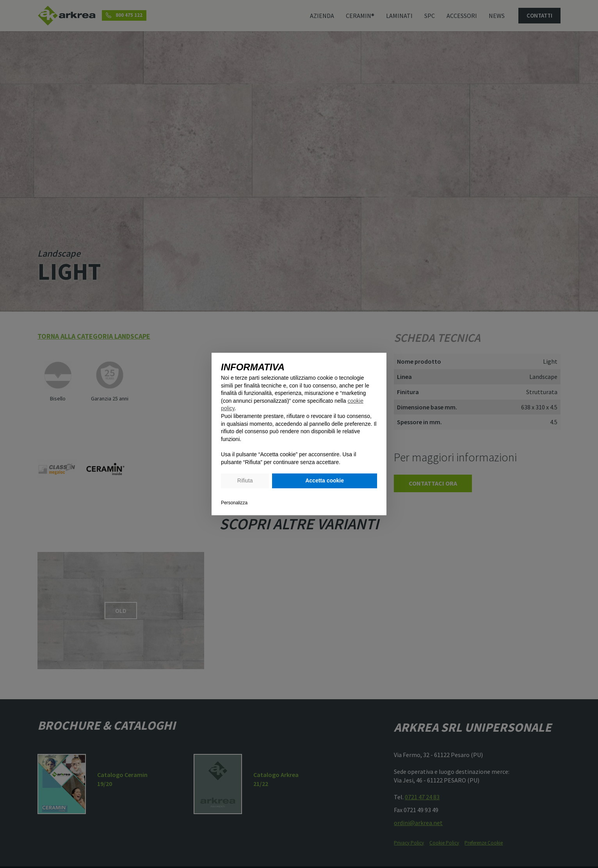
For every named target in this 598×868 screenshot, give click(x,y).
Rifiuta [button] (245, 480)
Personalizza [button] (234, 503)
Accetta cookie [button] (325, 480)
